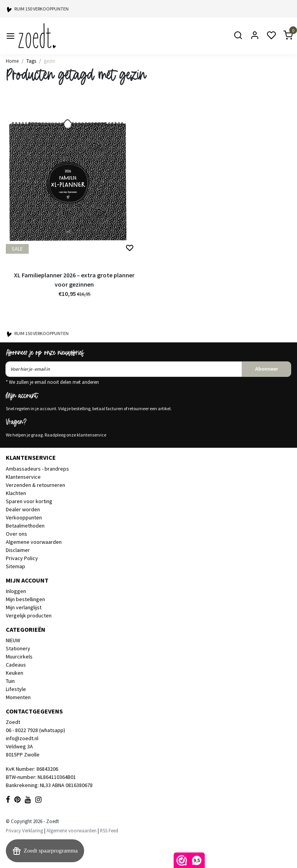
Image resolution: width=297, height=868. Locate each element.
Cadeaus (16, 665)
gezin (49, 61)
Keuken (15, 673)
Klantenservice (23, 477)
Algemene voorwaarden (34, 542)
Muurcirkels (19, 657)
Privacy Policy (22, 558)
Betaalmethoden (25, 526)
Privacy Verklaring (24, 830)
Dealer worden (23, 509)
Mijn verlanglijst (24, 607)
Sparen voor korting (29, 501)
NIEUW (13, 640)
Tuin (10, 681)
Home (12, 61)
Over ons (16, 534)
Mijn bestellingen (25, 599)
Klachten (16, 493)
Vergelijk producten (29, 615)
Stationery (18, 648)
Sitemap (16, 566)
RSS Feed (109, 830)
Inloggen (16, 591)
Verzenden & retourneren (35, 485)
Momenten (18, 697)
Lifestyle (16, 689)
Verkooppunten (24, 517)
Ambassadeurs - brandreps (37, 469)
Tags (31, 61)
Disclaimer (18, 550)
